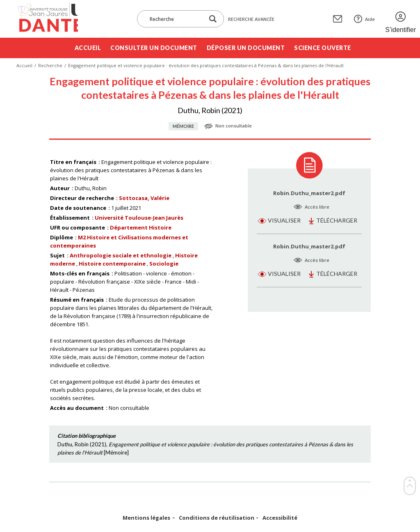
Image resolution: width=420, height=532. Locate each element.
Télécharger (337, 220)
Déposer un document (246, 48)
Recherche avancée (251, 19)
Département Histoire (141, 227)
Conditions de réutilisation (217, 518)
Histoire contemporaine (112, 264)
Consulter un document (154, 48)
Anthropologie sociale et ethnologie (121, 255)
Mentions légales (146, 518)
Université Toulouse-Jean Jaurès (139, 218)
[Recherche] (175, 19)
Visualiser (284, 220)
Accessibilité (280, 518)
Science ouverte (323, 48)
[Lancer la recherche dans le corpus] (213, 19)
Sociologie (164, 264)
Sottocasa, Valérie (144, 198)
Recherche (50, 65)
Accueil (88, 48)
